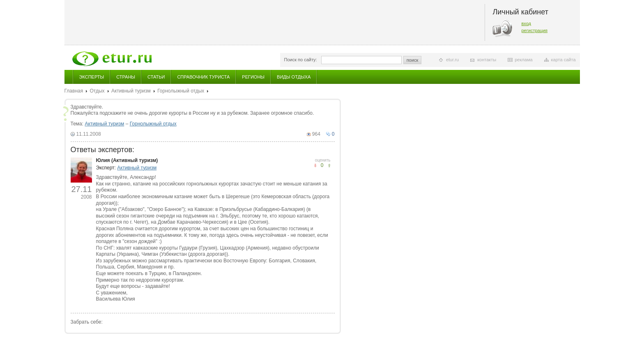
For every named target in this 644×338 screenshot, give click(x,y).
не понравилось (329, 166)
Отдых (97, 91)
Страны (126, 77)
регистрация (535, 30)
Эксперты (92, 77)
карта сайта (563, 60)
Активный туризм (131, 91)
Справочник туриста (203, 77)
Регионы (253, 77)
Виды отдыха (294, 77)
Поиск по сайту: (301, 60)
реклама (523, 60)
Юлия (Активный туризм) (127, 160)
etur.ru (452, 60)
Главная (74, 91)
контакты (487, 60)
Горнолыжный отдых (181, 91)
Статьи (156, 77)
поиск (413, 60)
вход (527, 23)
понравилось (315, 166)
